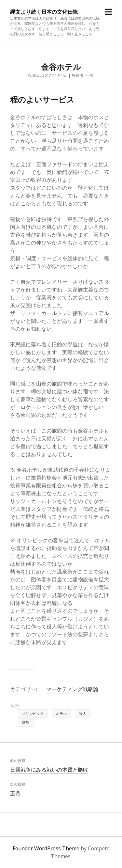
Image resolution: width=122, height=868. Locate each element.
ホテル (61, 713)
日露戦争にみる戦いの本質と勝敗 (49, 770)
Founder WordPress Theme (46, 848)
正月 (15, 793)
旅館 (26, 722)
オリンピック (33, 713)
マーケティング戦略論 (72, 689)
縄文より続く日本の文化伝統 (44, 12)
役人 (83, 713)
